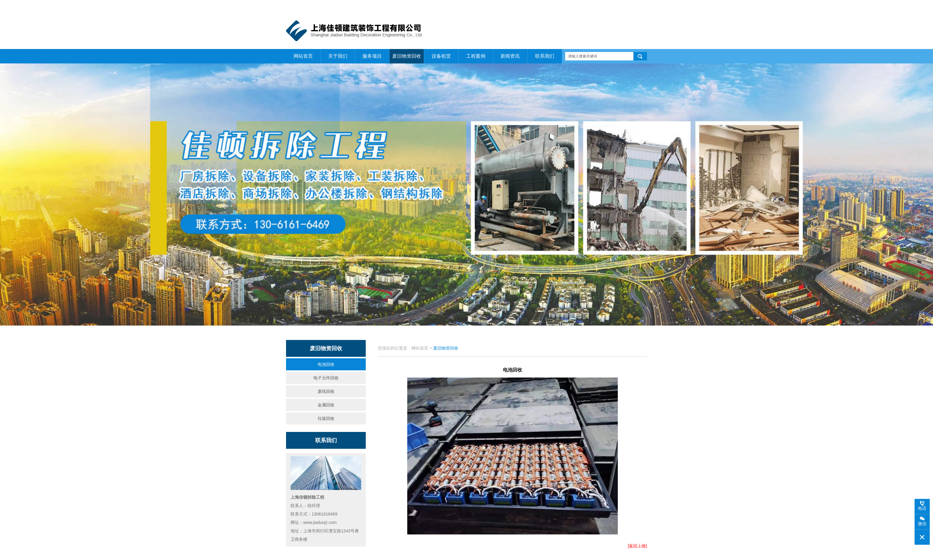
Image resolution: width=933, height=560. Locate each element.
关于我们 (619, 6)
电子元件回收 (326, 378)
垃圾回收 (326, 418)
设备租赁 (441, 56)
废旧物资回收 (407, 56)
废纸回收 (326, 391)
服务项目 (372, 56)
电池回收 (326, 364)
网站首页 (597, 6)
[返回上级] (637, 546)
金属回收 (326, 405)
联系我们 (640, 6)
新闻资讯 (510, 56)
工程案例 (476, 56)
